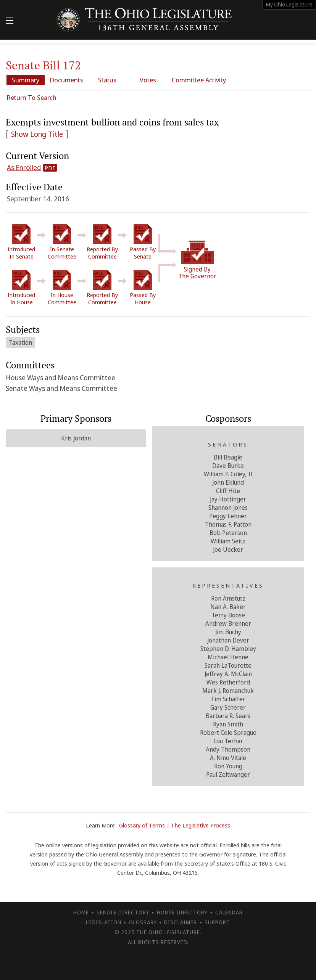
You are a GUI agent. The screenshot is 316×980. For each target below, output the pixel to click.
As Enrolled (24, 167)
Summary (26, 80)
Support (217, 922)
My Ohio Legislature (289, 4)
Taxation (20, 342)
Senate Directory (123, 912)
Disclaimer (181, 922)
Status (107, 80)
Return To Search (31, 97)
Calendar (229, 912)
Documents (66, 80)
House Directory (182, 912)
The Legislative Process (201, 825)
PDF (50, 168)
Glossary (143, 922)
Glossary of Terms (142, 825)
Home (81, 912)
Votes (148, 80)
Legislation (104, 922)
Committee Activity (199, 80)
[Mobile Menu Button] (10, 21)
